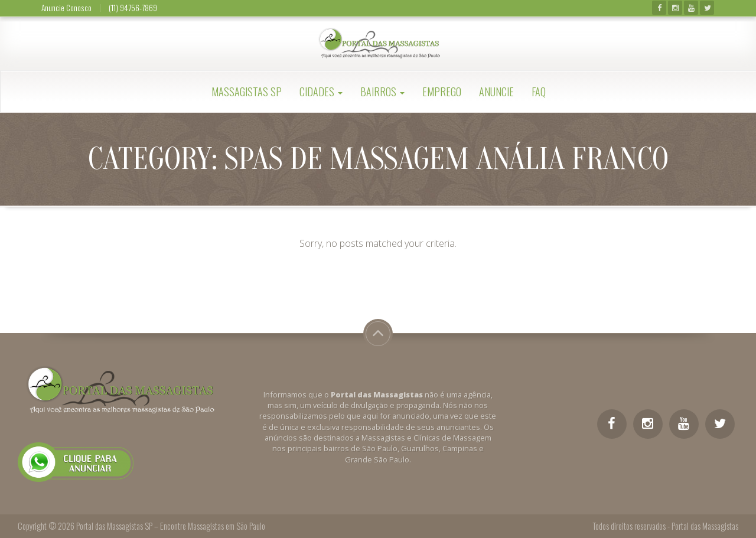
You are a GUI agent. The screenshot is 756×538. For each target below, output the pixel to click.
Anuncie (496, 92)
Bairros (382, 92)
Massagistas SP (247, 92)
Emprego (442, 92)
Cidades (321, 92)
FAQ (539, 92)
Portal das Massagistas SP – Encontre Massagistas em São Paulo (171, 526)
